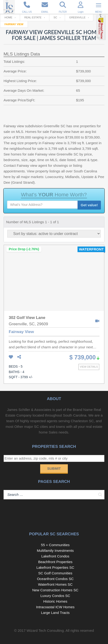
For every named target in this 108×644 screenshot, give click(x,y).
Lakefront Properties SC (55, 567)
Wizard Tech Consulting (45, 630)
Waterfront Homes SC (55, 584)
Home (8, 17)
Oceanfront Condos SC (55, 579)
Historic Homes (55, 601)
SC (55, 17)
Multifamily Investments (55, 551)
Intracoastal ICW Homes (55, 607)
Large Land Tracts (55, 613)
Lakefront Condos (55, 556)
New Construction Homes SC (55, 590)
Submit (54, 468)
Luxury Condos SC (55, 596)
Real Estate (33, 17)
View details (89, 367)
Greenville (77, 17)
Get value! (89, 205)
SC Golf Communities (55, 573)
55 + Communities (55, 545)
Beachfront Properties (55, 562)
